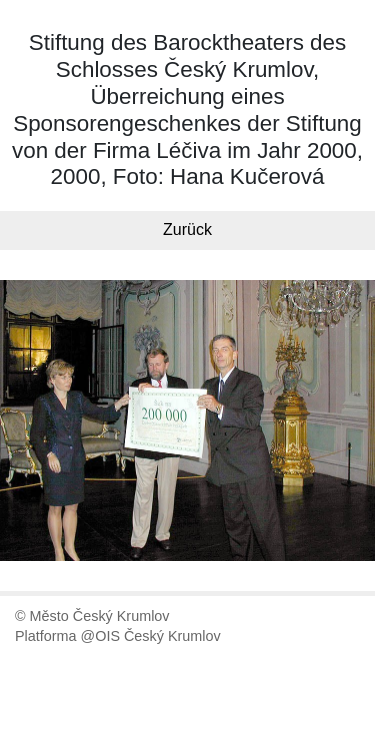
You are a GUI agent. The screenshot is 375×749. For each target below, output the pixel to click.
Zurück (187, 229)
